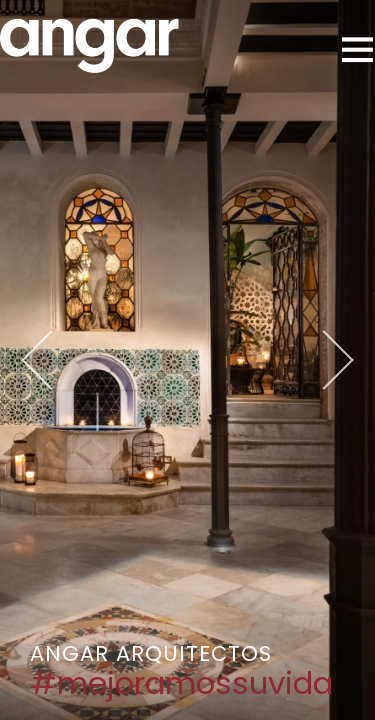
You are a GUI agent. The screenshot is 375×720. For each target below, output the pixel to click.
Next (300, 360)
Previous (75, 360)
